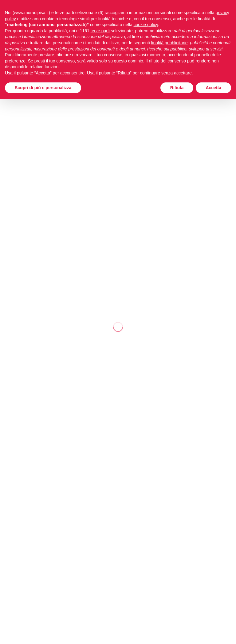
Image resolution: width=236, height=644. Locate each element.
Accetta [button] (213, 88)
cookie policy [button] (146, 25)
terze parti (100, 31)
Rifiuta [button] (177, 88)
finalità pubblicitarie (169, 43)
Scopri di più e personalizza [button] (43, 88)
